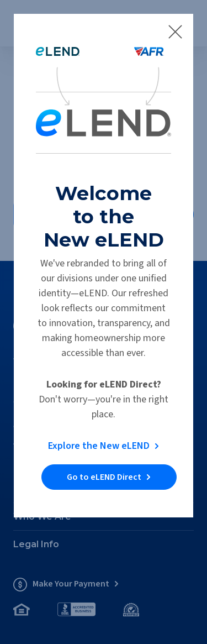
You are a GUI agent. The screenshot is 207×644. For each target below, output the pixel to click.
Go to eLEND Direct (104, 477)
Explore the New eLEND (99, 446)
